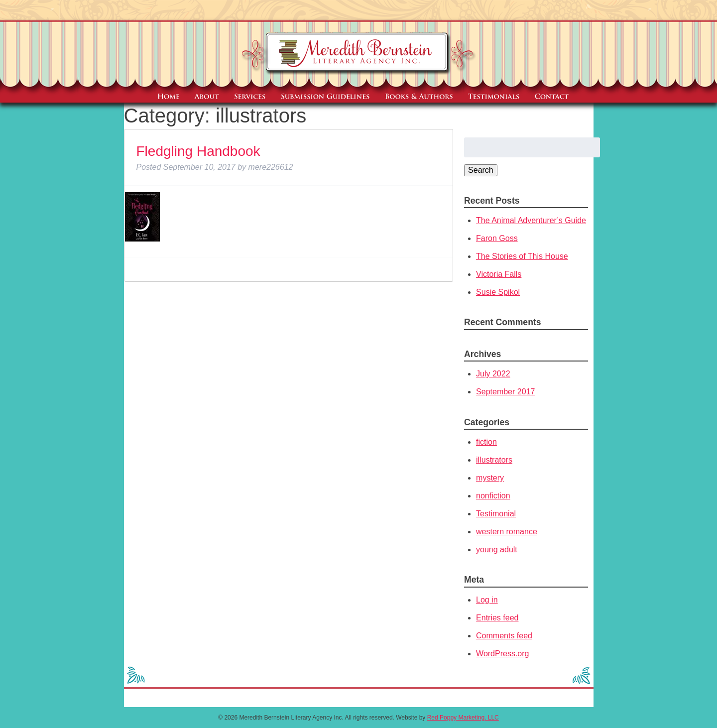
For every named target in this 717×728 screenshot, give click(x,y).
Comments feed (504, 636)
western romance (507, 532)
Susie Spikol (498, 292)
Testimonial (496, 514)
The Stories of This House (522, 256)
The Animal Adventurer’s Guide (531, 220)
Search (481, 170)
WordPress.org (502, 654)
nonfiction (493, 496)
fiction (486, 442)
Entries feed (497, 618)
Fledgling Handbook (198, 151)
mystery (490, 478)
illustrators (494, 460)
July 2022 (493, 374)
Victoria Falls (499, 274)
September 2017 (505, 392)
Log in (487, 600)
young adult (497, 549)
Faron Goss (497, 238)
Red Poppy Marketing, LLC (463, 718)
